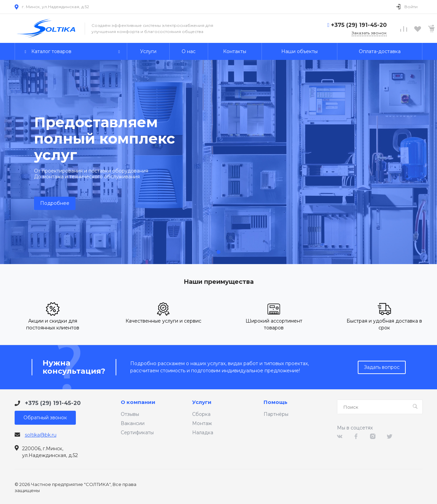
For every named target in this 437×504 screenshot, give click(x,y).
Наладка (203, 433)
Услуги (202, 402)
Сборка (201, 414)
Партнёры (276, 414)
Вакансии (133, 423)
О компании (138, 402)
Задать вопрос (382, 367)
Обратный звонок (45, 418)
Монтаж (202, 423)
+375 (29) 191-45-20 (359, 25)
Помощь (275, 402)
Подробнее (55, 203)
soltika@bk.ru (41, 435)
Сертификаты (137, 433)
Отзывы (130, 414)
